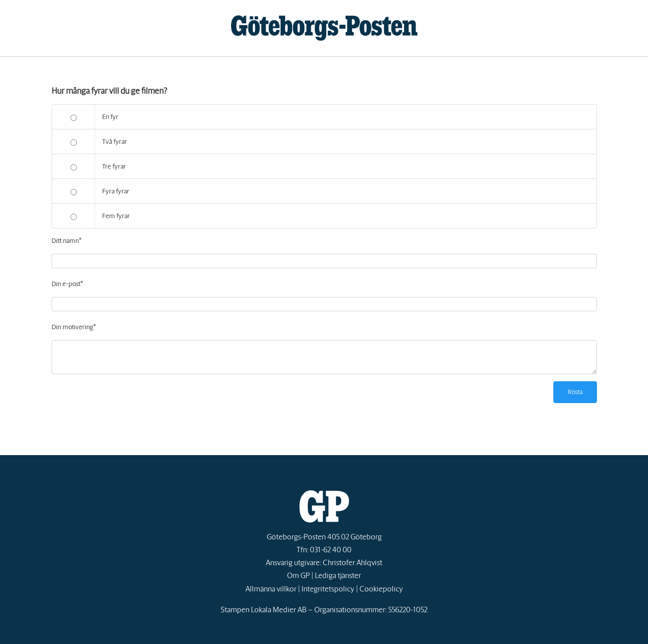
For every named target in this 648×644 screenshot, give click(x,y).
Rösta (575, 392)
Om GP (298, 575)
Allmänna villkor (271, 589)
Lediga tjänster (338, 575)
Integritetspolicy (328, 589)
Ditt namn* (67, 241)
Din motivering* (74, 327)
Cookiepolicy (381, 589)
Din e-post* (67, 284)
